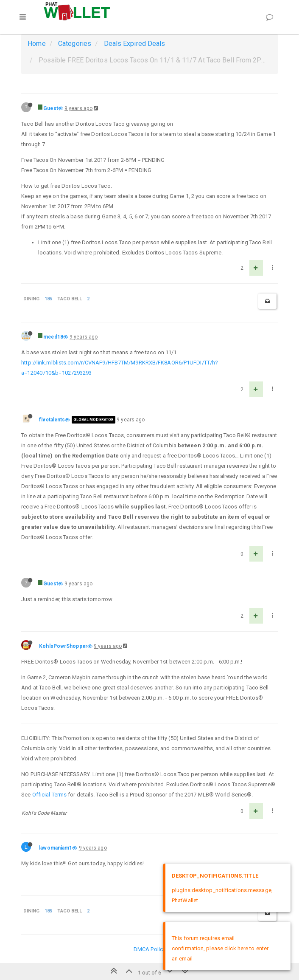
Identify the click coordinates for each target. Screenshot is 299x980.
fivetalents (52, 420)
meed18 (53, 337)
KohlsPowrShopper (63, 646)
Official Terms (49, 795)
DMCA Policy (149, 949)
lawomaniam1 (56, 848)
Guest (51, 108)
